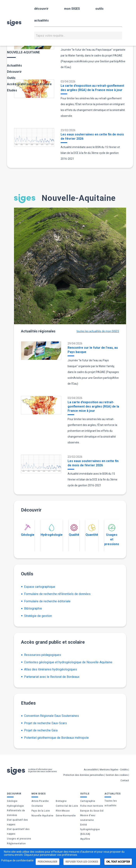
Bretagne (61, 801)
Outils (11, 78)
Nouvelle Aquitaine (42, 816)
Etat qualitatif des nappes (17, 822)
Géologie (28, 530)
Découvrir (14, 72)
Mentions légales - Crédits (114, 770)
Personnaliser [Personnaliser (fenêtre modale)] (48, 862)
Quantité (92, 530)
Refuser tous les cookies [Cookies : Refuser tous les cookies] (82, 862)
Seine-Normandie (66, 816)
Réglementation (16, 844)
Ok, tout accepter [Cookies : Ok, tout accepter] (118, 862)
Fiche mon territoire (92, 806)
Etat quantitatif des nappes (18, 832)
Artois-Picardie (40, 801)
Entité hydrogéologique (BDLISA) (90, 829)
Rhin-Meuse (63, 811)
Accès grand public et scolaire (29, 84)
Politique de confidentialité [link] (17, 860)
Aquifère (85, 839)
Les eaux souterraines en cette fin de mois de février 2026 (92, 137)
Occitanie (37, 806)
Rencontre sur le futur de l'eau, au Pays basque (93, 350)
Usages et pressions (112, 535)
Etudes (12, 90)
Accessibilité (91, 770)
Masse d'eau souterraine (88, 818)
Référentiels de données (16, 813)
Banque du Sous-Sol (92, 811)
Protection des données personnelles (84, 775)
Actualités (14, 65)
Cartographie (88, 801)
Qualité (74, 530)
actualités (41, 20)
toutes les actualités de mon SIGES (98, 331)
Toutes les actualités (111, 803)
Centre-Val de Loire (67, 806)
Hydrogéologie (52, 530)
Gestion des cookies (117, 775)
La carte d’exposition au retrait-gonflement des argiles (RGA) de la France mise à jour (92, 88)
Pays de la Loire (41, 811)
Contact (125, 780)
